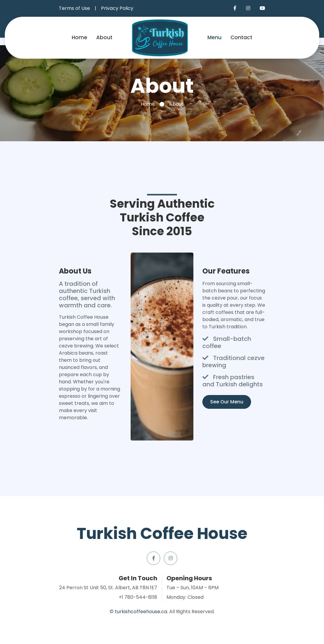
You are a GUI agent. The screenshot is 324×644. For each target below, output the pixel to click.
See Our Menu (227, 402)
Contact (241, 37)
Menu (214, 37)
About (104, 37)
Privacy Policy (117, 8)
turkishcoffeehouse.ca (141, 612)
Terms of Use (74, 8)
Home (80, 37)
